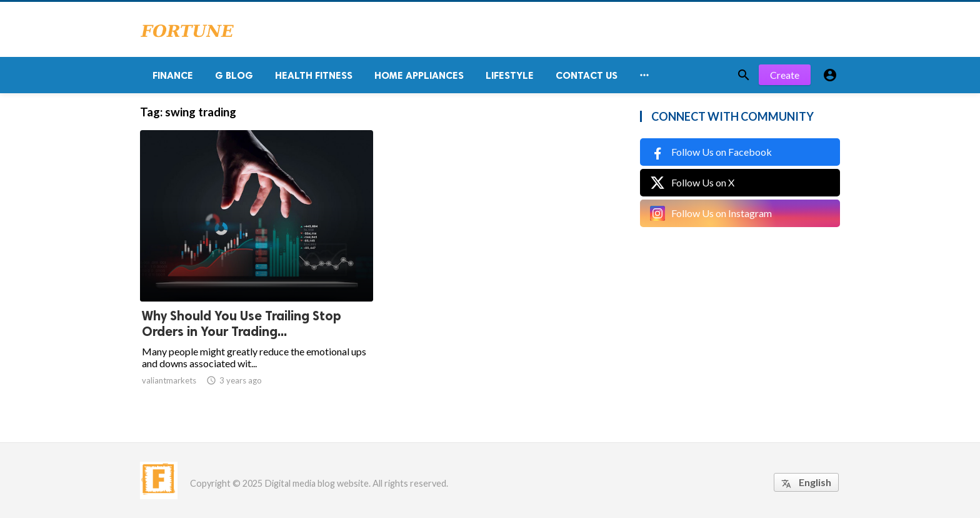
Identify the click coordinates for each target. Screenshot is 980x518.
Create (785, 75)
